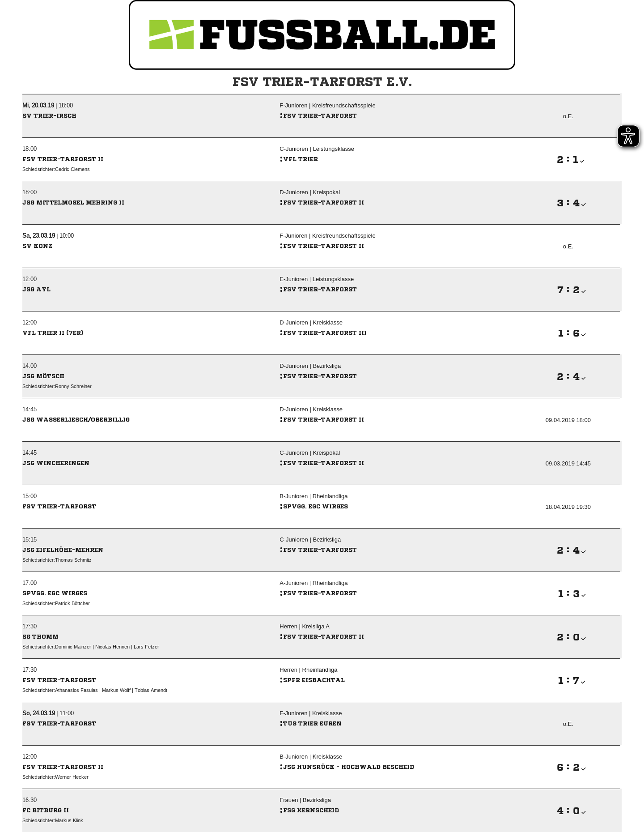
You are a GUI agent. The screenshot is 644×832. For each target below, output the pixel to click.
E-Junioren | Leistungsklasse (317, 279)
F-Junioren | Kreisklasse (311, 713)
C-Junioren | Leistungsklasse (317, 149)
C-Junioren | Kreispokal (310, 453)
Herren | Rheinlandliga (308, 670)
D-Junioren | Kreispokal (310, 192)
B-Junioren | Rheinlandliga (314, 496)
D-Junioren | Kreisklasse (311, 322)
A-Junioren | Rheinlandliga (314, 583)
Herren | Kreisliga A (305, 626)
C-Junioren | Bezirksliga (310, 540)
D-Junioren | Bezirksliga (310, 366)
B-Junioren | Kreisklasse (311, 757)
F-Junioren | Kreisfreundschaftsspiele (327, 105)
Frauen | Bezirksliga (305, 800)
